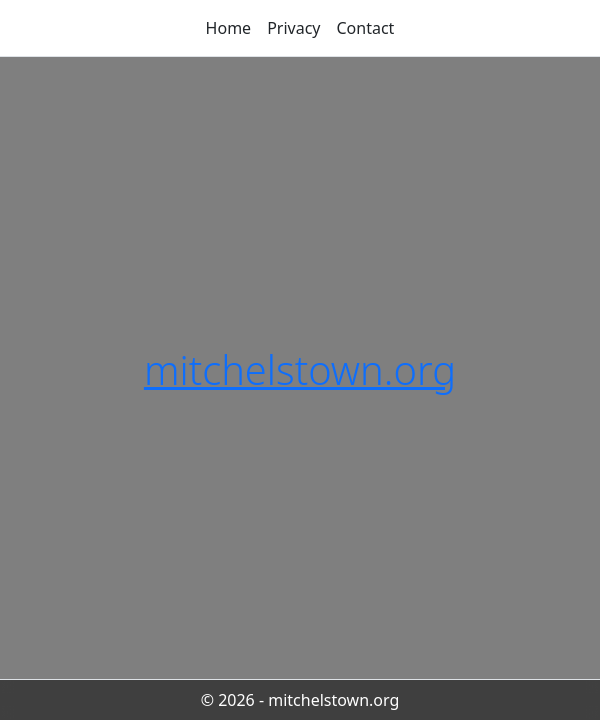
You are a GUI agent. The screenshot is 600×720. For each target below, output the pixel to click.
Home (229, 28)
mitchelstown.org (300, 369)
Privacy (293, 28)
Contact (366, 28)
